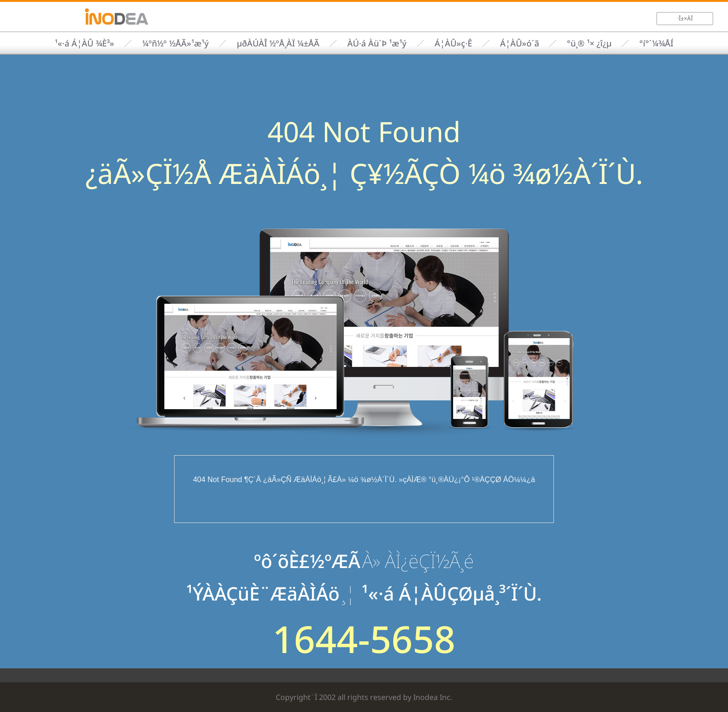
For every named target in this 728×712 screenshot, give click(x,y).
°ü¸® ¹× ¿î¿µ (589, 43)
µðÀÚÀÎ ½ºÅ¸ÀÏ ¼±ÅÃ (278, 43)
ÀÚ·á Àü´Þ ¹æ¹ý (377, 43)
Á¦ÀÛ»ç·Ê (453, 43)
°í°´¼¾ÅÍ (656, 43)
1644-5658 (364, 639)
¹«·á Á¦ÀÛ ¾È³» (84, 43)
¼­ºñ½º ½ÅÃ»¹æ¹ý (175, 43)
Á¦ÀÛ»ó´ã (520, 43)
